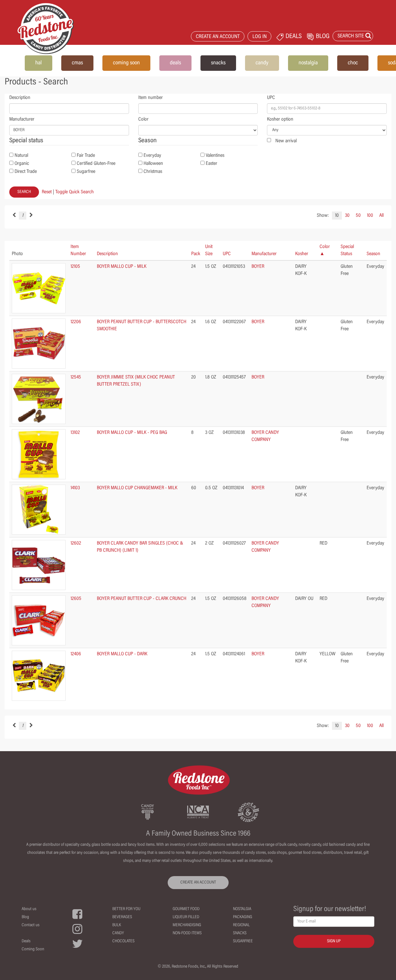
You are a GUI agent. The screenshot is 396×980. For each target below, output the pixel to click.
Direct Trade (26, 172)
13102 (75, 433)
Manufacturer (22, 119)
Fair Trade (86, 156)
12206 (76, 322)
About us (29, 909)
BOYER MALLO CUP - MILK (122, 267)
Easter (211, 164)
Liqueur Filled (186, 917)
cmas (77, 63)
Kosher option (280, 119)
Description (20, 98)
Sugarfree (86, 172)
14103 (75, 488)
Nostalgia (242, 909)
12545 (76, 377)
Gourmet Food (186, 909)
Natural (21, 156)
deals (175, 63)
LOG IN (260, 37)
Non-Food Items (187, 933)
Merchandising (187, 925)
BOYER (258, 267)
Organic (22, 164)
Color (143, 119)
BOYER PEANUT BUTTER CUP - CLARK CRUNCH (142, 599)
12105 (75, 267)
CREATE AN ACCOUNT (218, 37)
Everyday (152, 156)
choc (353, 63)
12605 (76, 599)
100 (370, 216)
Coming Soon (33, 949)
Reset (47, 192)
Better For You (126, 909)
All (381, 216)
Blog (25, 917)
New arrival (286, 141)
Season (373, 254)
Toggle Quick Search (75, 192)
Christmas (153, 172)
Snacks (240, 933)
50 (358, 216)
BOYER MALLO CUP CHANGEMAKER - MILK (137, 488)
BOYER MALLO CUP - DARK (122, 654)
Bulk (117, 925)
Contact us (31, 925)
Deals (26, 941)
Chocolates (123, 941)
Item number (151, 98)
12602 (76, 543)
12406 (76, 654)
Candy (118, 933)
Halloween (153, 164)
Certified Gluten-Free (96, 164)
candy (262, 63)
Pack (196, 254)
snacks (218, 63)
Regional (241, 925)
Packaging (243, 917)
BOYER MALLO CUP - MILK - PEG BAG (132, 433)
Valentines (215, 156)
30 (347, 216)
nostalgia (308, 63)
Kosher (302, 254)
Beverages (122, 917)
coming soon (126, 63)
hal (39, 63)
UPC (271, 98)
